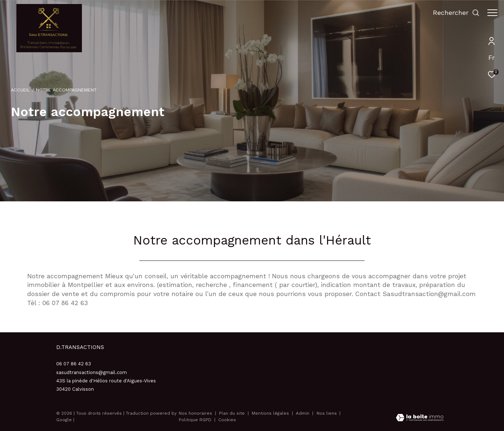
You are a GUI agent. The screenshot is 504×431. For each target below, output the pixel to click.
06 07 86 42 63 (74, 364)
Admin (303, 413)
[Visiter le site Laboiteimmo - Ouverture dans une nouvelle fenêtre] (420, 418)
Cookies (227, 420)
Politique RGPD (195, 420)
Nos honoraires (195, 413)
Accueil (20, 90)
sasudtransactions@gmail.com (92, 372)
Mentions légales (271, 413)
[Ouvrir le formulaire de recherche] (453, 13)
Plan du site (233, 413)
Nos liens (327, 413)
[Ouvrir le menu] (492, 13)
